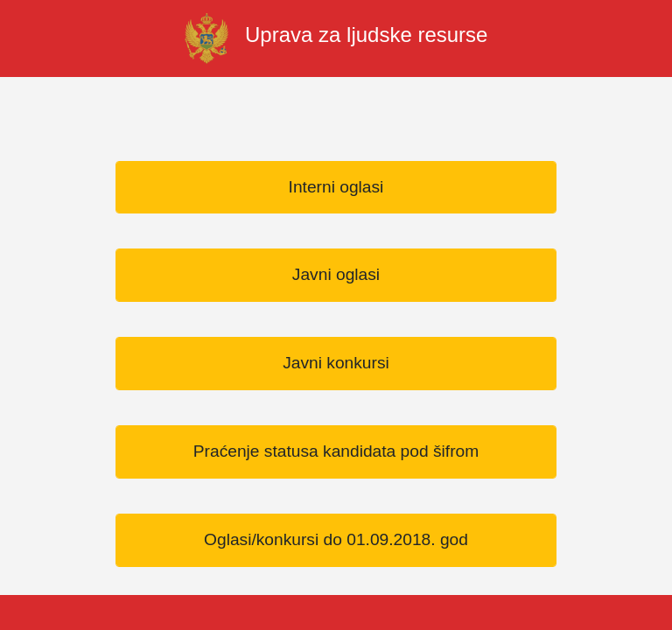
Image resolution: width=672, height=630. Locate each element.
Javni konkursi (336, 363)
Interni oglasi (336, 187)
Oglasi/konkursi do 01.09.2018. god (336, 539)
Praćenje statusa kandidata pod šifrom (336, 451)
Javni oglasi (336, 274)
